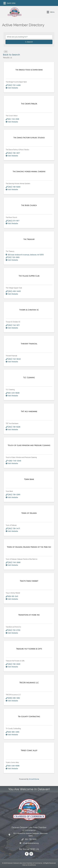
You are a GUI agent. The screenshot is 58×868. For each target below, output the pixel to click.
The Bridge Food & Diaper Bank (16, 82)
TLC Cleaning (10, 390)
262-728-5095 (31, 839)
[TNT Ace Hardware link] (29, 412)
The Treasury (10, 251)
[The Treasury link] (29, 239)
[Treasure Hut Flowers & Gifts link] (29, 649)
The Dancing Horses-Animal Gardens (18, 184)
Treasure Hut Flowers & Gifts (15, 661)
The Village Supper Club (14, 288)
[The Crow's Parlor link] (29, 104)
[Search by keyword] (29, 37)
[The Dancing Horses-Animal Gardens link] (29, 172)
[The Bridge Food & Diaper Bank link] (29, 70)
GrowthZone (34, 779)
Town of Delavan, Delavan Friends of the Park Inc (22, 559)
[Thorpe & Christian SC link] (29, 310)
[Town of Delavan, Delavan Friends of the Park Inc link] (29, 547)
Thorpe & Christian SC (13, 322)
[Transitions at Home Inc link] (29, 615)
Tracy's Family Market (13, 593)
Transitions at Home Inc (13, 627)
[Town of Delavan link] (29, 513)
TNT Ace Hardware (12, 423)
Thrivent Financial (11, 356)
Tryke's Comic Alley (12, 762)
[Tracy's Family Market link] (29, 581)
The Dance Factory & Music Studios (17, 150)
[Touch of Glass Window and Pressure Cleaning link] (29, 445)
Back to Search (11, 55)
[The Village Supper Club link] (29, 276)
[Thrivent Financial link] (29, 344)
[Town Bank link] (29, 479)
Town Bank (9, 491)
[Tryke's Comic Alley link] (29, 751)
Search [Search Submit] (29, 42)
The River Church (11, 217)
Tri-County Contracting (13, 729)
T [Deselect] (6, 52)
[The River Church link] (29, 205)
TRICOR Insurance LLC (13, 695)
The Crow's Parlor (12, 116)
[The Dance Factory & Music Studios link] (29, 138)
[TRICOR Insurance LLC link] (29, 683)
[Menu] (9, 3)
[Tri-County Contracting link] (29, 717)
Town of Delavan (11, 525)
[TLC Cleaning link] (29, 378)
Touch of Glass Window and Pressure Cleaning (21, 457)
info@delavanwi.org (31, 843)
